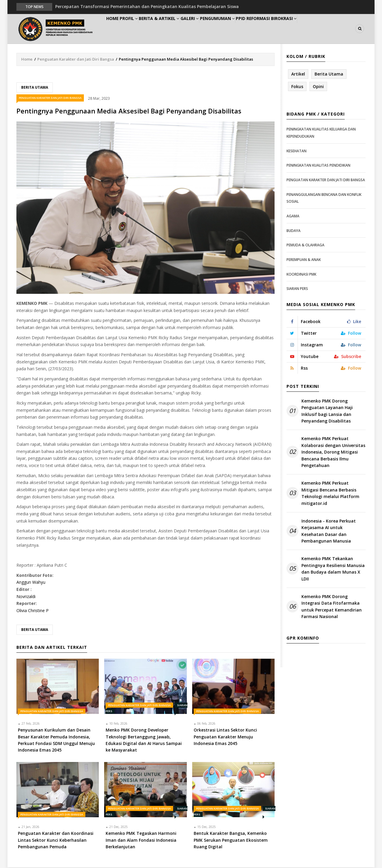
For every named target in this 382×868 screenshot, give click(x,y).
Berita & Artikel (174, 29)
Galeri (210, 29)
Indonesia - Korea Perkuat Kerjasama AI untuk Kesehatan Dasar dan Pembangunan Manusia (329, 531)
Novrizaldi (26, 597)
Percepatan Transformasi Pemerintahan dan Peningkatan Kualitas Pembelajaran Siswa (147, 6)
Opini (318, 87)
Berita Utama (35, 88)
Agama (293, 216)
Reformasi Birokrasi (307, 29)
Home (116, 29)
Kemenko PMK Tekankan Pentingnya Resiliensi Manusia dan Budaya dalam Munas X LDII (333, 569)
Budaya (294, 231)
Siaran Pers (297, 289)
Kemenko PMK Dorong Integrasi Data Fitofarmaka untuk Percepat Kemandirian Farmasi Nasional (332, 607)
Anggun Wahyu (31, 583)
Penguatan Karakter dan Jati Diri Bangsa (76, 59)
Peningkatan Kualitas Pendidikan (318, 166)
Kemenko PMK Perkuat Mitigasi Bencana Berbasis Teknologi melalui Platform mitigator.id (330, 494)
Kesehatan (296, 151)
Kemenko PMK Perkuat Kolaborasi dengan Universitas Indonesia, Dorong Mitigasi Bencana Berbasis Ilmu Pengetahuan (333, 453)
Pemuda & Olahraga (305, 245)
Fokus (297, 87)
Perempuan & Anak (304, 260)
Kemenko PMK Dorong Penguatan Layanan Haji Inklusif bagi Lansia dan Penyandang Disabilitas (327, 411)
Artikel (298, 74)
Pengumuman (242, 29)
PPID (271, 29)
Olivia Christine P (33, 611)
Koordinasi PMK (301, 275)
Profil (139, 29)
